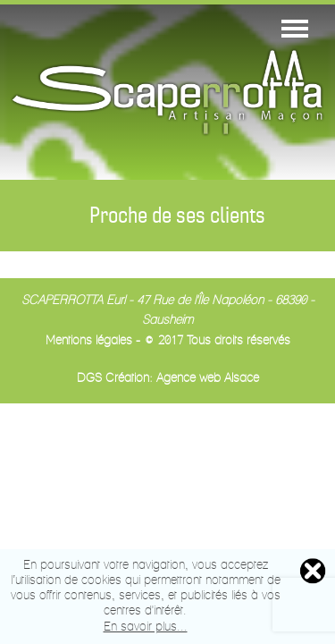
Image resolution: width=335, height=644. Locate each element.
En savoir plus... (146, 627)
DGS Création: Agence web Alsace (168, 379)
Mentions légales (89, 341)
